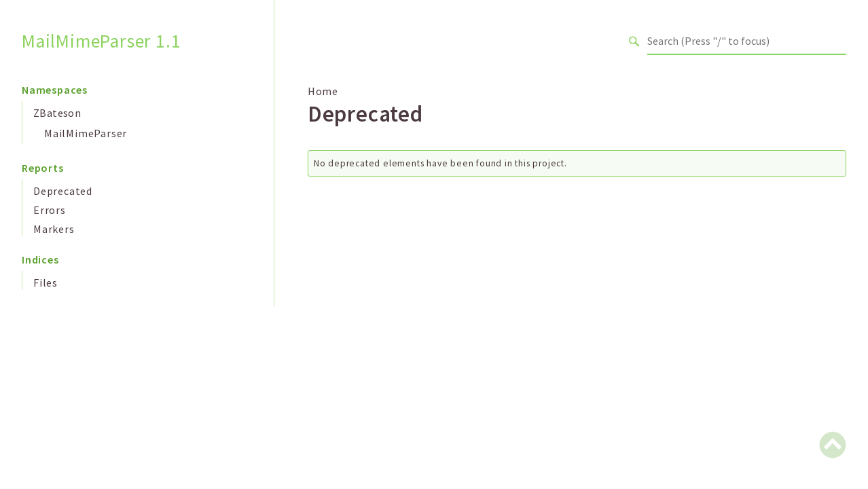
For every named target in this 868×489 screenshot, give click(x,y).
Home (323, 91)
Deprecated (63, 191)
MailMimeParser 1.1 (101, 41)
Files (46, 283)
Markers (54, 229)
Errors (50, 210)
